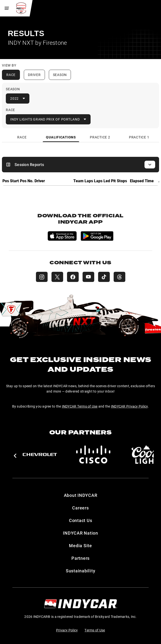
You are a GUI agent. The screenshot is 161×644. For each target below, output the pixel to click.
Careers (80, 508)
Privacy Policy (67, 630)
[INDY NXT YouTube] (88, 277)
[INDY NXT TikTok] (104, 277)
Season (60, 75)
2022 (14, 98)
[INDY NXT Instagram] (42, 277)
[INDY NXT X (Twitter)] (57, 277)
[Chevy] (40, 455)
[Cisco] (93, 455)
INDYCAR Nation (80, 533)
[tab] (22, 137)
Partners (80, 558)
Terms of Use (95, 630)
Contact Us (81, 520)
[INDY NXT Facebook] (73, 277)
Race (11, 75)
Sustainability (81, 571)
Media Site (80, 546)
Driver (34, 75)
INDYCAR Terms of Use (80, 406)
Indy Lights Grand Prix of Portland (45, 119)
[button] (15, 456)
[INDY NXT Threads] (119, 277)
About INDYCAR (81, 495)
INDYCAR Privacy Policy (130, 406)
